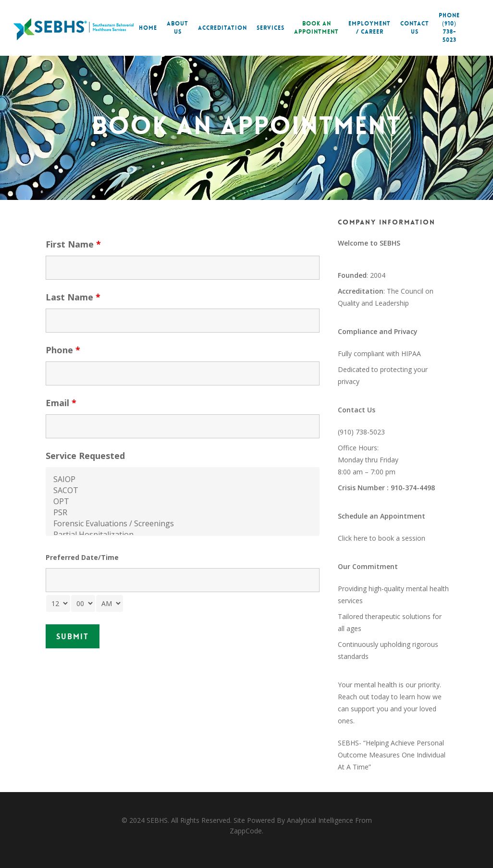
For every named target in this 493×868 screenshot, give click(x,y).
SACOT (183, 490)
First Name (73, 244)
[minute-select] (83, 603)
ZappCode (246, 831)
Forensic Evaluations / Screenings (183, 524)
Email (61, 403)
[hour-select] (58, 603)
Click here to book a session (382, 538)
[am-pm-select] (110, 603)
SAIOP (183, 479)
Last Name (73, 297)
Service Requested (85, 456)
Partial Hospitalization (183, 535)
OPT (183, 502)
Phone (63, 350)
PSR (183, 513)
